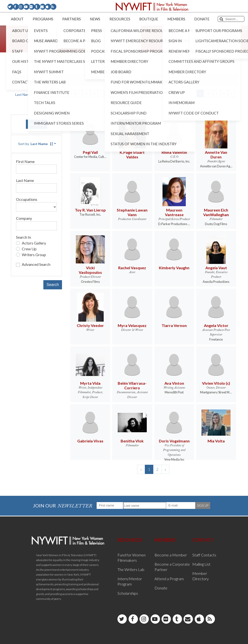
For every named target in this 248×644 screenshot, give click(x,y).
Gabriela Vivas (90, 441)
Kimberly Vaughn (174, 268)
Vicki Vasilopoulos (90, 270)
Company (24, 218)
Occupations (27, 199)
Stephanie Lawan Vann (132, 212)
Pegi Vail (90, 152)
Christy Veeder (90, 325)
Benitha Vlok (132, 441)
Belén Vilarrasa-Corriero (132, 385)
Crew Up (29, 249)
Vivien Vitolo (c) (216, 383)
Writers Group (34, 255)
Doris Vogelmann (174, 441)
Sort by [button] (36, 144)
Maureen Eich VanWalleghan (216, 212)
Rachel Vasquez (132, 268)
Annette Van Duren (216, 155)
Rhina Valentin (174, 152)
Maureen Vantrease (174, 212)
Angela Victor (216, 325)
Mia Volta (216, 441)
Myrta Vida (90, 383)
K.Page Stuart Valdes (132, 155)
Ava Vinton (174, 383)
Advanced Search (36, 264)
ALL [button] (124, 103)
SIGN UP (203, 505)
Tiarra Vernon (174, 325)
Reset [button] (37, 124)
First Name (25, 161)
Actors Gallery (34, 243)
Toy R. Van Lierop (90, 210)
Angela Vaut (216, 268)
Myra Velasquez (132, 325)
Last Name (25, 180)
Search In (23, 237)
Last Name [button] (24, 94)
